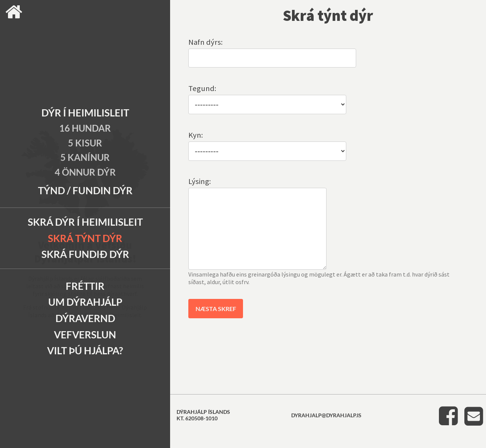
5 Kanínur (85, 157)
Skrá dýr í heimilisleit (85, 222)
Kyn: (196, 135)
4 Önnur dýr (85, 172)
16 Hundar (85, 128)
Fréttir (85, 286)
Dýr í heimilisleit (85, 113)
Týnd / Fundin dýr (85, 190)
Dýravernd (85, 318)
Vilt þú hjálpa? (85, 351)
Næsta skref (216, 324)
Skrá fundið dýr (85, 254)
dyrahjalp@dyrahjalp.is (326, 430)
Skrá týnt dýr (85, 238)
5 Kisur (85, 143)
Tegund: (202, 88)
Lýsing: (200, 181)
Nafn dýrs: (206, 42)
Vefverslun (85, 335)
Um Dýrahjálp (85, 302)
